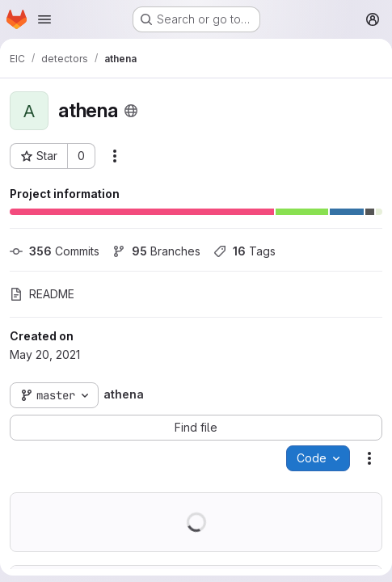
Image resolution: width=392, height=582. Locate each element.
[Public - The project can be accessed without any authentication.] (131, 111)
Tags (244, 251)
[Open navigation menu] (44, 19)
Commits (55, 251)
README (42, 294)
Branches (156, 251)
